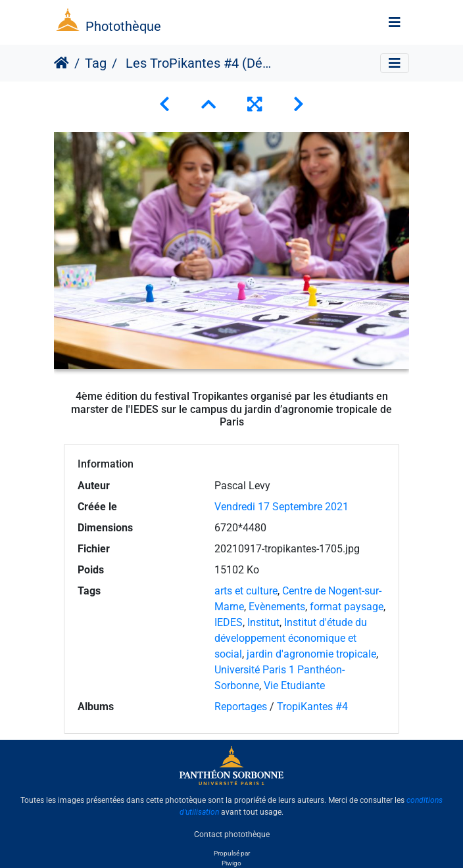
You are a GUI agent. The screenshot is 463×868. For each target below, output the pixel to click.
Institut (263, 622)
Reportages (241, 707)
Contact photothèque (232, 834)
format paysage (347, 607)
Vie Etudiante (294, 686)
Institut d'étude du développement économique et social (291, 638)
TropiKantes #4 (312, 707)
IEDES (229, 622)
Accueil (61, 63)
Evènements (277, 607)
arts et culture (246, 591)
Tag (96, 63)
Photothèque (123, 26)
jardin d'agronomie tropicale (311, 654)
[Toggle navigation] (395, 22)
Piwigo (231, 863)
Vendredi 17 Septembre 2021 (281, 507)
